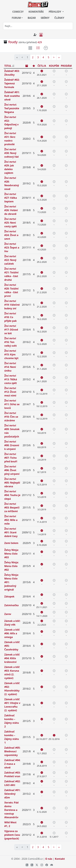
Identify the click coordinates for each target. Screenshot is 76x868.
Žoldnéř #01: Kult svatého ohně (12, 96)
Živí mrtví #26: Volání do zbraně (11, 210)
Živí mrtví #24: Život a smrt (11, 235)
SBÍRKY (45, 18)
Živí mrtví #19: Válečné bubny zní (12, 305)
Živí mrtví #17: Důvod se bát (11, 330)
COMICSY (18, 12)
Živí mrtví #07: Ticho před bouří (11, 458)
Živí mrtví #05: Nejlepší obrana (12, 483)
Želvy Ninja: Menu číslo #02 (11, 566)
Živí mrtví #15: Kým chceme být (11, 354)
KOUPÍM (54, 66)
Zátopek (9, 596)
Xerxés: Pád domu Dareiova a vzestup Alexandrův (11, 810)
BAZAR (32, 18)
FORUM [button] (16, 18)
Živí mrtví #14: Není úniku (10, 367)
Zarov (8, 614)
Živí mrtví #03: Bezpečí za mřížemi (12, 508)
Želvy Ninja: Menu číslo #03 (11, 554)
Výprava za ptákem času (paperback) (12, 835)
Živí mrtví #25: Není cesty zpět (11, 223)
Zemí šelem (11, 543)
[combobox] (38, 26)
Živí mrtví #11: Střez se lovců (12, 404)
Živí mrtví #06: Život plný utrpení (12, 470)
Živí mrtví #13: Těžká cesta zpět (11, 379)
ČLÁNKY (59, 18)
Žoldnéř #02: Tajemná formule (12, 83)
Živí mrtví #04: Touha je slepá (12, 495)
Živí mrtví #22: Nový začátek (10, 260)
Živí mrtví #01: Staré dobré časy (11, 532)
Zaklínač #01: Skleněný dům (12, 794)
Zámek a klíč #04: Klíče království (12, 658)
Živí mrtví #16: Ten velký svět (10, 342)
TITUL (8, 66)
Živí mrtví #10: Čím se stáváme (11, 417)
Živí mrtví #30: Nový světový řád (11, 153)
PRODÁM (66, 66)
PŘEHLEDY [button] (55, 12)
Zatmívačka (11, 605)
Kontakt (60, 859)
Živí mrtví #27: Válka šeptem (11, 198)
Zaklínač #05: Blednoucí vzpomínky (12, 751)
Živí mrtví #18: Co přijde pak (10, 317)
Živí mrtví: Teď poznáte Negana (12, 108)
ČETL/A (42, 66)
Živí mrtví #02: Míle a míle (11, 520)
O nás (49, 859)
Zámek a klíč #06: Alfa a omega (12, 633)
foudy (13, 42)
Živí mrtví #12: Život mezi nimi (10, 392)
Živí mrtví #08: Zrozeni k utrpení (12, 445)
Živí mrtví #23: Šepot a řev (12, 248)
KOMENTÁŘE (36, 12)
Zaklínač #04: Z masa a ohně (12, 764)
